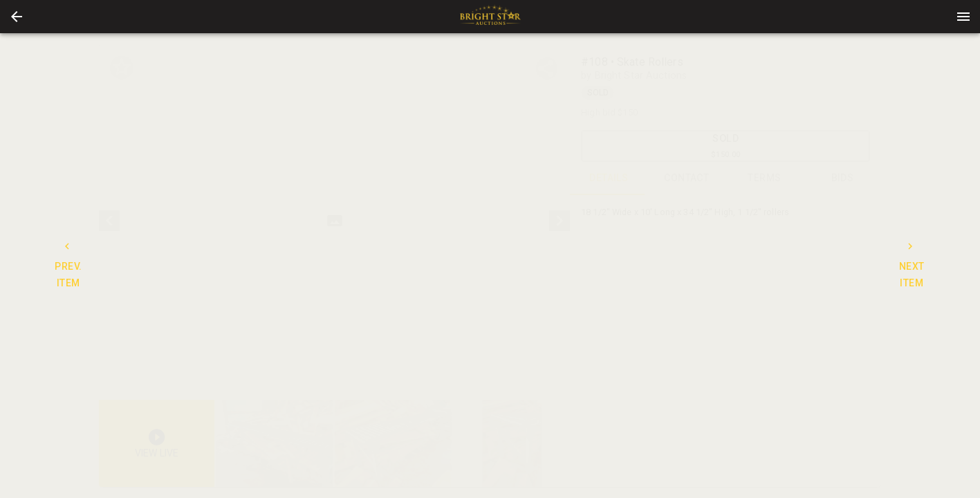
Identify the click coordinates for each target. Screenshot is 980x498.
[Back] (17, 17)
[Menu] (963, 17)
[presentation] (490, 17)
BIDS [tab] (843, 178)
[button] (17, 17)
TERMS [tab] (765, 178)
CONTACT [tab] (687, 178)
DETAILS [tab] (609, 178)
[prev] (109, 221)
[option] (334, 221)
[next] (560, 221)
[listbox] (334, 221)
